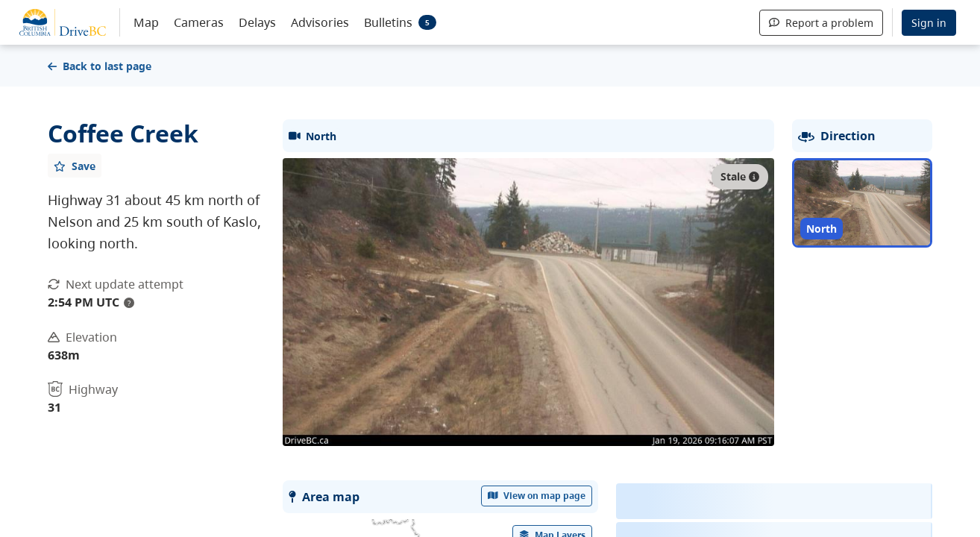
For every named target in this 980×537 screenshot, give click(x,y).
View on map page (537, 496)
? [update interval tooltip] (129, 303)
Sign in (929, 23)
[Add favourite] (75, 166)
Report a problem (821, 23)
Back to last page (100, 66)
